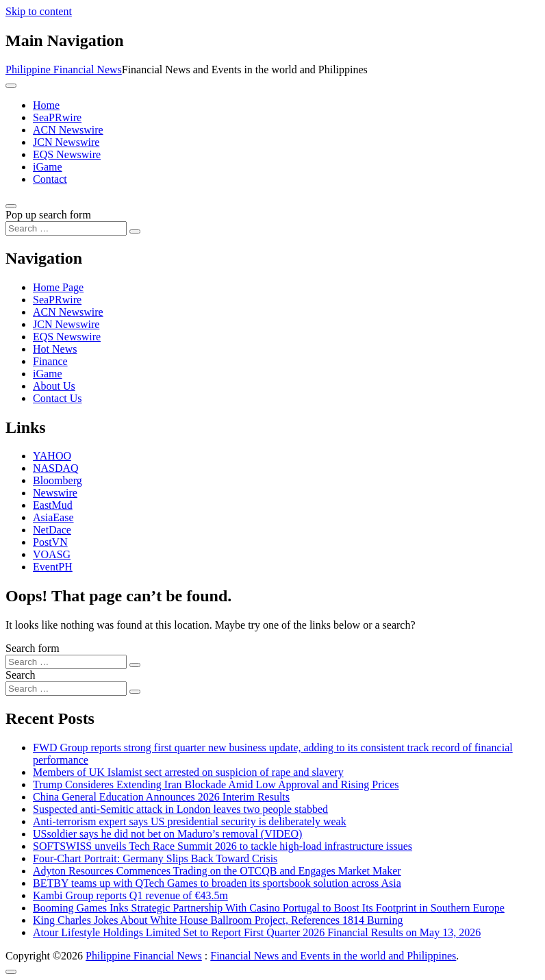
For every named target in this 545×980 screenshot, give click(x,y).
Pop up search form (48, 215)
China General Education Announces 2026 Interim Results (161, 797)
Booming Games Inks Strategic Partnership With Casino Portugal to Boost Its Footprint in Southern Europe (269, 908)
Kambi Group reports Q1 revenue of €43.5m (130, 895)
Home (46, 105)
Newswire (55, 493)
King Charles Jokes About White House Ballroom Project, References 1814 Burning (218, 920)
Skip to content (39, 11)
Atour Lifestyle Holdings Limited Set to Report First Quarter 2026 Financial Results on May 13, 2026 (257, 932)
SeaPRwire (57, 117)
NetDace (52, 530)
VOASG (52, 554)
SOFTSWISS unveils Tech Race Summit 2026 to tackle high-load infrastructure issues (223, 846)
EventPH (53, 567)
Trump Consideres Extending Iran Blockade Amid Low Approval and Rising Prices (216, 784)
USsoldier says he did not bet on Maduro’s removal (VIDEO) (167, 834)
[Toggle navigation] (11, 86)
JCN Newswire (66, 142)
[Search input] (66, 228)
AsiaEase (53, 517)
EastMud (53, 505)
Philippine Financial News (64, 70)
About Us (54, 386)
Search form (33, 648)
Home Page (58, 287)
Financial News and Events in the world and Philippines (333, 956)
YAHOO (52, 456)
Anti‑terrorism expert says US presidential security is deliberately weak (190, 821)
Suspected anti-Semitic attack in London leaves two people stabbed (180, 809)
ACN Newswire (68, 130)
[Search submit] (135, 231)
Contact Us (58, 398)
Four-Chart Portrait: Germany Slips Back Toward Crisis (155, 858)
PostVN (50, 542)
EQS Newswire (67, 154)
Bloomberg (58, 480)
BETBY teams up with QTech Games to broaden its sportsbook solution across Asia (217, 883)
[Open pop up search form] (11, 206)
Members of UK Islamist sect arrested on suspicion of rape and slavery (188, 772)
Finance (50, 361)
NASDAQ (56, 468)
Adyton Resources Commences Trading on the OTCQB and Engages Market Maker (217, 871)
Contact (50, 179)
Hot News (55, 349)
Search (21, 675)
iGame (48, 167)
